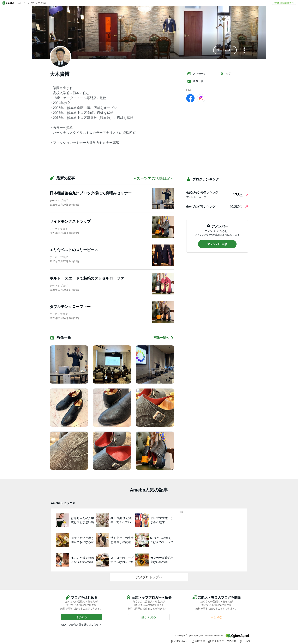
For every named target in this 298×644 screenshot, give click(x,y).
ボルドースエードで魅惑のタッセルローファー (89, 278)
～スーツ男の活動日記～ (153, 178)
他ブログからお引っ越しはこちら (80, 625)
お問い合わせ (180, 641)
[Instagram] (201, 98)
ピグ (225, 74)
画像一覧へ (164, 338)
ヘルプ (245, 641)
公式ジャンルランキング (202, 192)
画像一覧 (195, 81)
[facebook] (190, 98)
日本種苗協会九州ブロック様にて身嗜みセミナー (91, 193)
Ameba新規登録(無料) (284, 3)
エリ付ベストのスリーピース (74, 250)
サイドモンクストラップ (70, 222)
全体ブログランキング (201, 207)
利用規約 (199, 641)
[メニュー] (244, 50)
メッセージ (197, 74)
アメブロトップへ (149, 577)
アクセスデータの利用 (222, 641)
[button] (225, 50)
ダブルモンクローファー (70, 307)
